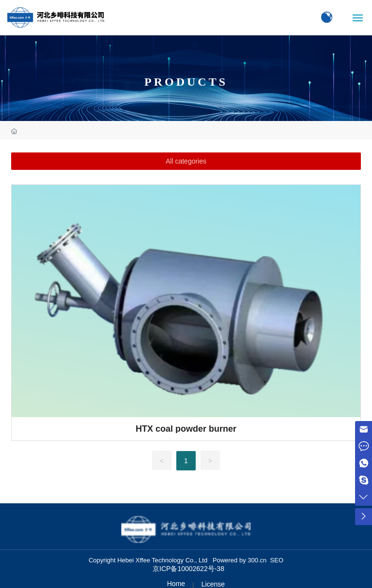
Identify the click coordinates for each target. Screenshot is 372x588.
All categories (186, 161)
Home (176, 584)
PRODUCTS (186, 82)
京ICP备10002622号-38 (188, 569)
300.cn (257, 560)
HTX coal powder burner (186, 429)
